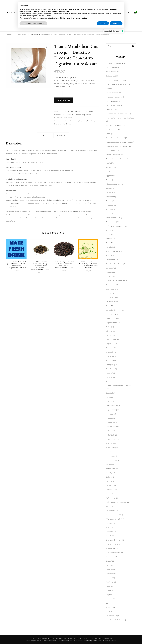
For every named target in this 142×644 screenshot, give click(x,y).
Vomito (109, 611)
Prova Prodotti (112, 129)
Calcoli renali (111, 260)
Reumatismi (111, 511)
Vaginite (109, 595)
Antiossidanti (68, 112)
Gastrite (109, 393)
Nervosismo (111, 469)
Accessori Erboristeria (114, 63)
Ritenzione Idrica (69, 115)
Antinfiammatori (112, 218)
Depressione (111, 318)
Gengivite (110, 397)
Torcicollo (110, 582)
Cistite (108, 293)
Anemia (109, 201)
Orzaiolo (109, 481)
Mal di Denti (111, 431)
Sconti (108, 134)
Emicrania (110, 352)
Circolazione (111, 285)
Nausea (109, 464)
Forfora (109, 381)
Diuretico (91, 121)
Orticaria (109, 477)
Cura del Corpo (112, 314)
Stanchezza (110, 548)
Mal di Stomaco (112, 443)
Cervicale (109, 276)
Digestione (89, 112)
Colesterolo (110, 297)
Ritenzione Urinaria (113, 519)
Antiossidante (64, 121)
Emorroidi (110, 356)
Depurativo (74, 121)
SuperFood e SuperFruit (115, 138)
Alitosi (108, 180)
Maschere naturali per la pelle (117, 114)
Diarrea (109, 335)
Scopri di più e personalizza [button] (33, 23)
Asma (108, 243)
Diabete (109, 331)
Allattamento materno (115, 184)
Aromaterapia (111, 72)
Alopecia (109, 192)
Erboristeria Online (47, 638)
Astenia (109, 247)
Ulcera (108, 590)
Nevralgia (109, 473)
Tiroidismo (110, 574)
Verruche (109, 599)
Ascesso (109, 239)
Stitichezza (110, 557)
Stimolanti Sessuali (113, 553)
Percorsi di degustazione (116, 125)
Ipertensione (111, 427)
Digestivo (83, 121)
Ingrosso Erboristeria (114, 97)
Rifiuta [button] (103, 23)
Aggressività (111, 176)
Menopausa (111, 456)
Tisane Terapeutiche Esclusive (117, 146)
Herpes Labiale (112, 406)
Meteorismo (111, 460)
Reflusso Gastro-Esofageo (116, 502)
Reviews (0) (61, 135)
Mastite (109, 452)
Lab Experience (112, 101)
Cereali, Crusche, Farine (115, 80)
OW (40, 641)
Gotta (108, 401)
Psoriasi (109, 494)
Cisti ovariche (111, 289)
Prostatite (110, 490)
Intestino (109, 422)
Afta (107, 171)
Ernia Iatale (110, 369)
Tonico (108, 578)
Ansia (108, 213)
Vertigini (109, 603)
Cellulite (109, 272)
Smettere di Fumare (114, 540)
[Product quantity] (58, 94)
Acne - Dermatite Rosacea (116, 159)
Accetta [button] (116, 23)
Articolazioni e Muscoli (115, 226)
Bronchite (110, 255)
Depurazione (79, 112)
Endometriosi (111, 360)
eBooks (109, 89)
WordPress (97, 641)
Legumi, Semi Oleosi (114, 105)
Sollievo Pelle (111, 544)
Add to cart (64, 100)
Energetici (110, 365)
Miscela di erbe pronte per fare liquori (120, 118)
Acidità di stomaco (113, 155)
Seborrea (110, 532)
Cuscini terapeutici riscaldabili (117, 84)
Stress (108, 561)
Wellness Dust (111, 616)
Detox (108, 327)
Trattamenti (68, 118)
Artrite (108, 230)
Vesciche (109, 607)
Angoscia (110, 205)
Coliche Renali (111, 302)
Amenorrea (110, 197)
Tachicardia (110, 565)
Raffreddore (111, 498)
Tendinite (109, 569)
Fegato (109, 377)
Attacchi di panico (113, 251)
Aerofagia (110, 167)
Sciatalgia (110, 527)
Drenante (58, 115)
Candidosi (110, 268)
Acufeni (109, 163)
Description (45, 135)
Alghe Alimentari (112, 68)
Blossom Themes (75, 641)
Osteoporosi (111, 485)
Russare (109, 523)
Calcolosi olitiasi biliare (114, 264)
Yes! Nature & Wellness (115, 620)
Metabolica (67, 124)
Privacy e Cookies (109, 641)
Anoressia (110, 209)
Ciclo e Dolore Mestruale (116, 281)
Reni (108, 506)
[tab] (45, 135)
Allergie (109, 188)
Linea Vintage (111, 110)
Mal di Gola (110, 435)
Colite (108, 306)
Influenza (109, 414)
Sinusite (109, 536)
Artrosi (108, 234)
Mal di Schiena (111, 439)
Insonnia (109, 418)
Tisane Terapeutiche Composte (118, 142)
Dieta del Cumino (113, 339)
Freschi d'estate (112, 93)
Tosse (108, 586)
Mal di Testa (110, 448)
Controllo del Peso (113, 310)
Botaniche (110, 76)
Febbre (109, 373)
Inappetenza (111, 410)
